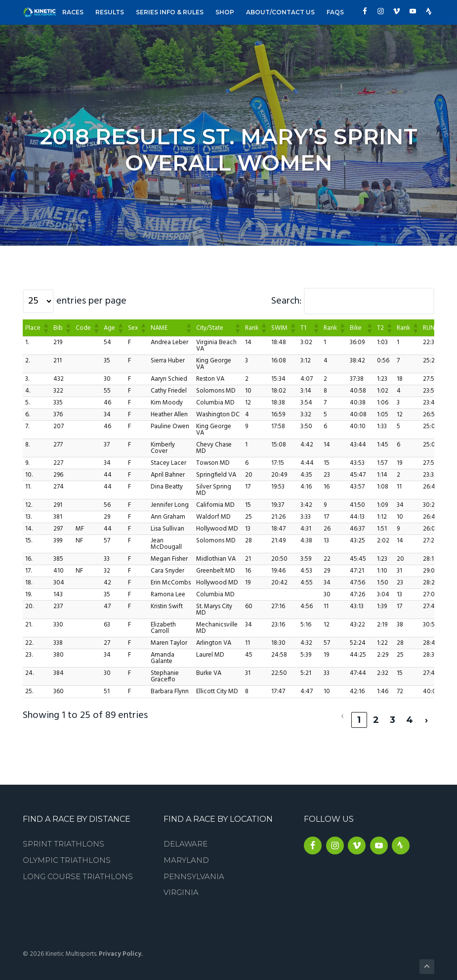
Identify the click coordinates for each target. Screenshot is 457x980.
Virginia (181, 883)
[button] (45, 328)
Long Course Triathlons (78, 868)
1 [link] (359, 711)
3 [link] (393, 711)
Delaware (186, 835)
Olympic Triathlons (67, 851)
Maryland (186, 851)
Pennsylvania (194, 868)
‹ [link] (342, 711)
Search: (286, 301)
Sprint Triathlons (63, 835)
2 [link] (376, 711)
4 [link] (410, 711)
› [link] (426, 711)
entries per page (91, 301)
